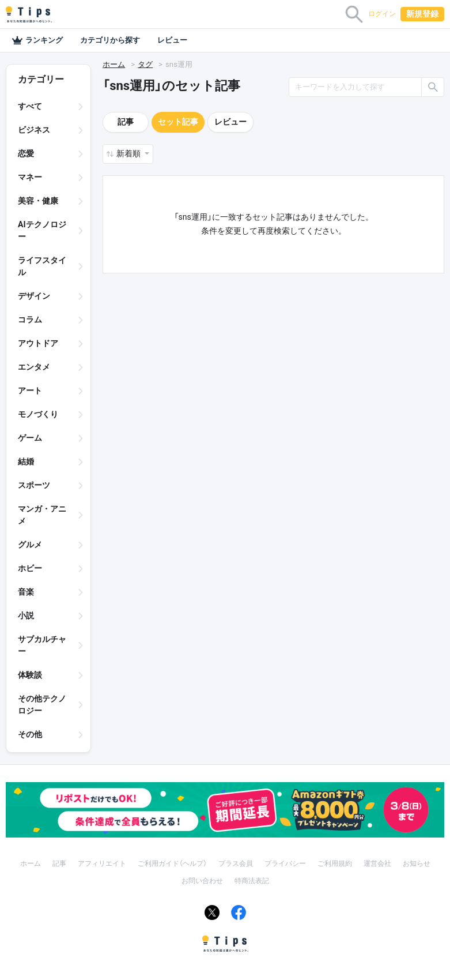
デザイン (34, 296)
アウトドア (38, 343)
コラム (30, 320)
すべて (30, 106)
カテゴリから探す (110, 40)
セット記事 (178, 122)
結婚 (26, 461)
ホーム (114, 64)
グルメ (30, 545)
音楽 (26, 592)
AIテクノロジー (42, 230)
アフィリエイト (102, 863)
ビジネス (34, 130)
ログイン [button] (382, 14)
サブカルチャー (42, 645)
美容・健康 (38, 201)
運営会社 (377, 863)
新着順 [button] (129, 153)
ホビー (30, 568)
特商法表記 (252, 881)
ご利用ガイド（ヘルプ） (172, 863)
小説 (26, 615)
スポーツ (34, 485)
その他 (30, 734)
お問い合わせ (202, 881)
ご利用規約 (335, 863)
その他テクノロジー (42, 705)
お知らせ (417, 863)
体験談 (30, 675)
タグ (145, 64)
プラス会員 (236, 863)
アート (30, 391)
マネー (30, 177)
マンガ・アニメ (42, 515)
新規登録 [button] (422, 14)
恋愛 (26, 153)
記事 (126, 122)
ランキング (37, 40)
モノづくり (38, 414)
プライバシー (285, 863)
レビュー (172, 40)
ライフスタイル (42, 266)
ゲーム (30, 438)
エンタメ (34, 367)
